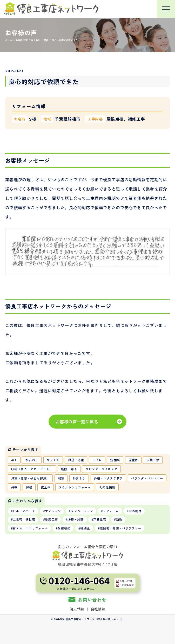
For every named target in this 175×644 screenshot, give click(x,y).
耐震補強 (64, 528)
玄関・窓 (153, 460)
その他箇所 (107, 487)
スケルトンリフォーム (75, 487)
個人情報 (77, 609)
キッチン (53, 460)
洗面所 (115, 460)
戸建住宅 (100, 519)
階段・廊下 (69, 469)
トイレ (97, 460)
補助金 (85, 528)
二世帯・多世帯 (24, 519)
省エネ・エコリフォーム (30, 528)
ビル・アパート (24, 511)
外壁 (14, 487)
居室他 (133, 460)
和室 (61, 478)
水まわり (32, 460)
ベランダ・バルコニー (147, 478)
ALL (14, 460)
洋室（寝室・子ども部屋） (30, 478)
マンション (53, 511)
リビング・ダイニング (101, 469)
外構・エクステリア (108, 478)
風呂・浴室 (76, 460)
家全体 (46, 487)
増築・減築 (76, 519)
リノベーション (82, 511)
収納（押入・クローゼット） (32, 469)
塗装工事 (51, 519)
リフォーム (111, 511)
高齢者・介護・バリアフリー (120, 528)
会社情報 (98, 609)
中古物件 (135, 511)
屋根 (29, 487)
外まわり (79, 478)
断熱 (119, 519)
